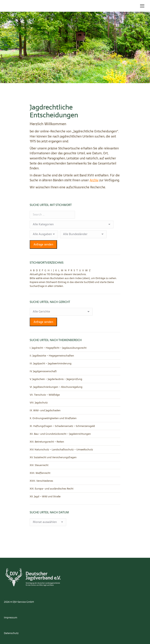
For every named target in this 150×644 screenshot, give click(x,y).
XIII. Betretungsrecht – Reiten (47, 442)
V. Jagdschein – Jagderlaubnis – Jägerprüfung (56, 379)
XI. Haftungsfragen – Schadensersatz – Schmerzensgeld (62, 426)
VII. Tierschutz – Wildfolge (45, 395)
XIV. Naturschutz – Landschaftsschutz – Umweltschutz (61, 450)
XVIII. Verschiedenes (41, 481)
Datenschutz (11, 633)
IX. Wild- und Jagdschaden (45, 410)
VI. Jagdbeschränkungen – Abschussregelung (56, 387)
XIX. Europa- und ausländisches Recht (52, 489)
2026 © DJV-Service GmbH (19, 602)
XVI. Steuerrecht (39, 465)
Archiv (94, 180)
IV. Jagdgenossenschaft (43, 371)
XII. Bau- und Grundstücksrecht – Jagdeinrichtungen (60, 434)
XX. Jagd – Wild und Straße (45, 497)
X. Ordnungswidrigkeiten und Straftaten (53, 418)
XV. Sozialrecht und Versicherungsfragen (53, 457)
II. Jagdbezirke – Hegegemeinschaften (52, 356)
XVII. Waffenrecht (40, 473)
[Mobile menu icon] (142, 6)
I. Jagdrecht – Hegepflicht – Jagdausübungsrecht (58, 348)
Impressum (11, 618)
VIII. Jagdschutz (39, 403)
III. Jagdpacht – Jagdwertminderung (51, 364)
